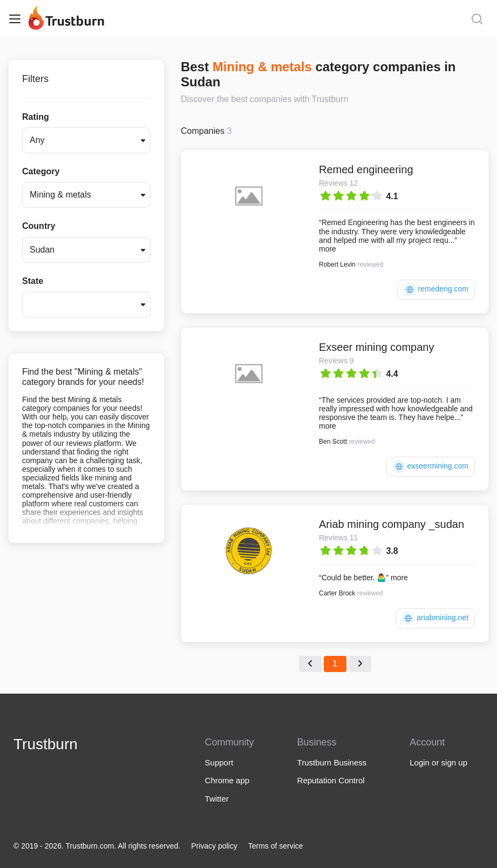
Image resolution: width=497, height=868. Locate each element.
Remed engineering (366, 169)
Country (39, 226)
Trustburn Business (332, 762)
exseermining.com (431, 467)
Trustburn (46, 744)
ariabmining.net (435, 618)
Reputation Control (331, 780)
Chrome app (227, 780)
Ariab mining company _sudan (392, 524)
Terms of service (276, 846)
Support (219, 762)
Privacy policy (214, 846)
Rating (36, 117)
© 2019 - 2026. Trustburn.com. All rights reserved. (97, 846)
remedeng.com (436, 290)
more (328, 249)
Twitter (217, 799)
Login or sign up (438, 762)
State (33, 281)
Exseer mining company (376, 347)
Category (41, 171)
